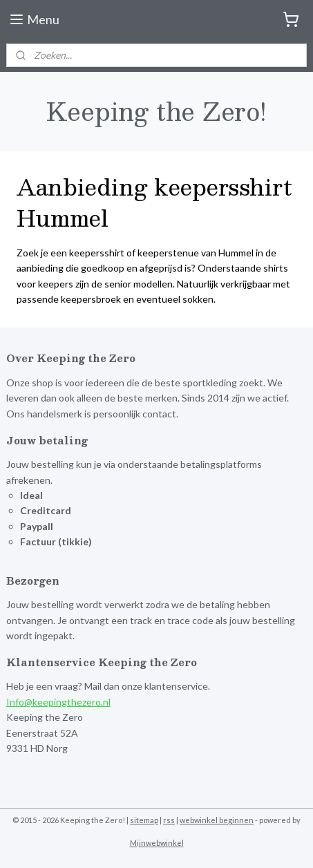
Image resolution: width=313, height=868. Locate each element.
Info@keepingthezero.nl (58, 702)
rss (169, 820)
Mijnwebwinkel (157, 843)
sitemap (144, 820)
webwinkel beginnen (217, 820)
